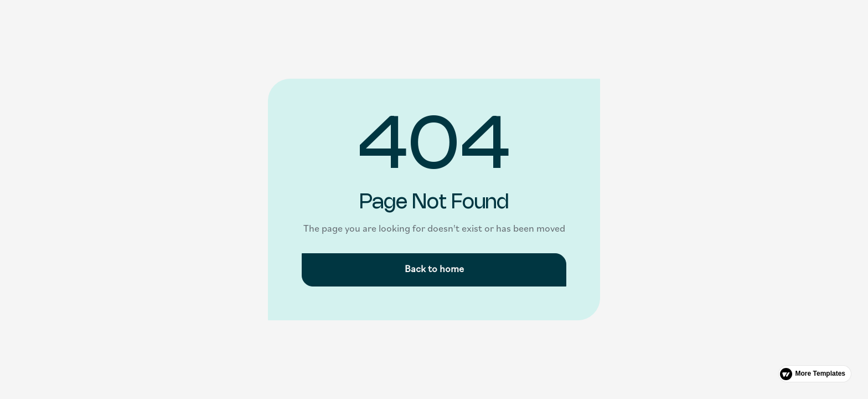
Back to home (434, 270)
